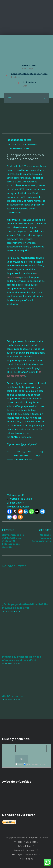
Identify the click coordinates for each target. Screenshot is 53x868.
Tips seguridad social (19, 149)
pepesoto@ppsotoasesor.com (29, 74)
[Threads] (37, 512)
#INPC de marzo (12, 696)
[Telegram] (42, 512)
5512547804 (29, 66)
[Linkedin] (26, 512)
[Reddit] (20, 512)
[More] (20, 517)
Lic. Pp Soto (14, 144)
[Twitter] (9, 517)
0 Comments (31, 144)
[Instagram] (15, 517)
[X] (15, 512)
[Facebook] (9, 512)
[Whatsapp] (31, 512)
